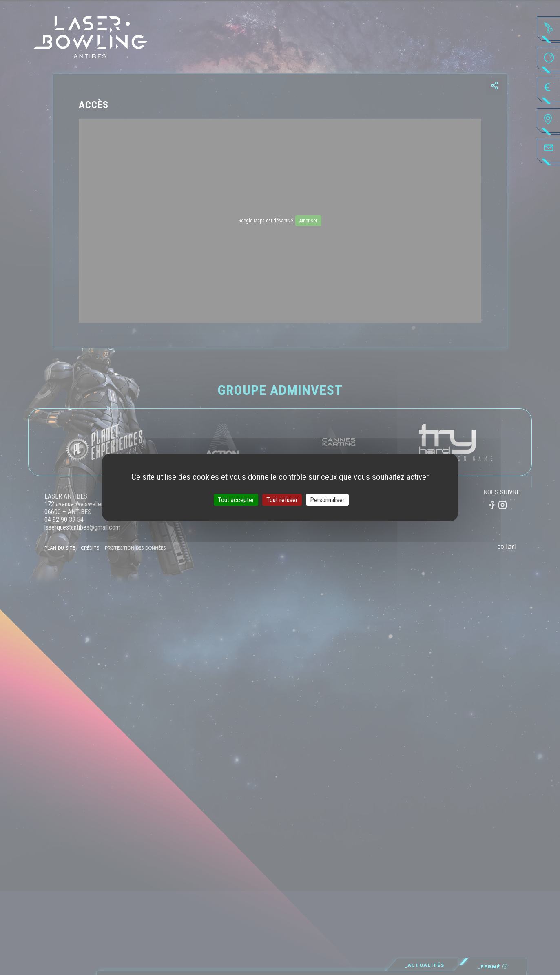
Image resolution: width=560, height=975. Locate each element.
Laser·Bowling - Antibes (91, 37)
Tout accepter (236, 500)
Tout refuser (282, 500)
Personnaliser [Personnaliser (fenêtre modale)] (327, 500)
